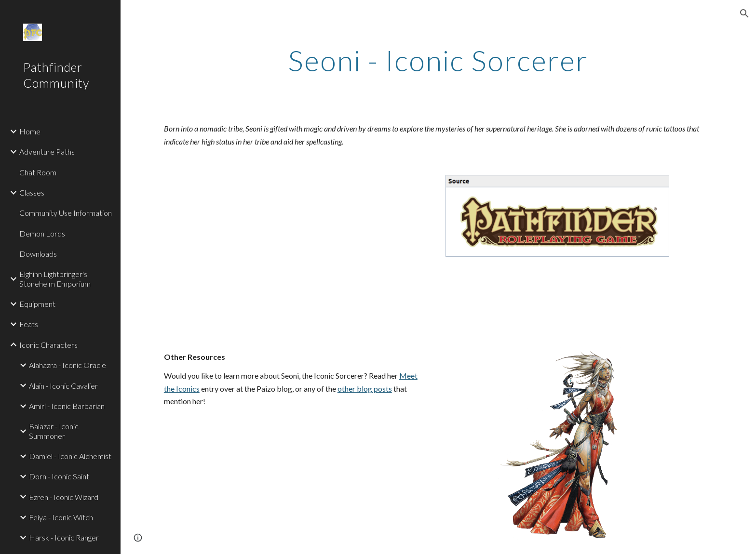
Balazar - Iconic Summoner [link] (54, 431)
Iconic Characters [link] (48, 345)
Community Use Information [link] (66, 213)
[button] (744, 13)
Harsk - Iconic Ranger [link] (64, 537)
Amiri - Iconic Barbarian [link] (67, 406)
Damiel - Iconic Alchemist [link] (70, 456)
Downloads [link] (38, 254)
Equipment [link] (37, 304)
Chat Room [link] (38, 172)
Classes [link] (32, 192)
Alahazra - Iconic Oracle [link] (67, 365)
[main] (438, 60)
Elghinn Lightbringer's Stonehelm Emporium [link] (55, 278)
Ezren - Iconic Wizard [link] (64, 497)
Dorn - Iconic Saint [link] (59, 476)
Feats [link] (29, 324)
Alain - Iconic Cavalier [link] (63, 386)
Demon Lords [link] (42, 233)
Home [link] (30, 131)
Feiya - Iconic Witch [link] (61, 517)
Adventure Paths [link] (47, 152)
